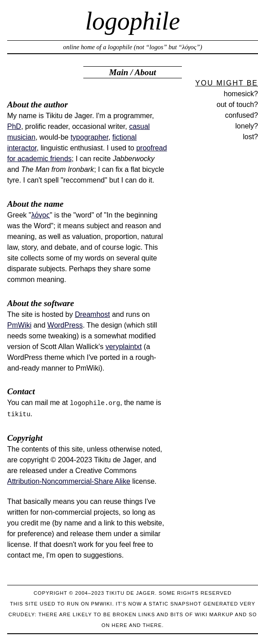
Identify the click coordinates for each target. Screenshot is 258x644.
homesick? (241, 94)
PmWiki (19, 325)
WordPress (65, 325)
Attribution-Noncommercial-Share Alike (69, 481)
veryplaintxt (123, 347)
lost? (250, 137)
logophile (133, 21)
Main (119, 72)
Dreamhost (92, 314)
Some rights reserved (195, 593)
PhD (14, 126)
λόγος (41, 215)
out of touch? (237, 104)
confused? (241, 115)
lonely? (247, 126)
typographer (89, 137)
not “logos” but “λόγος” (168, 47)
